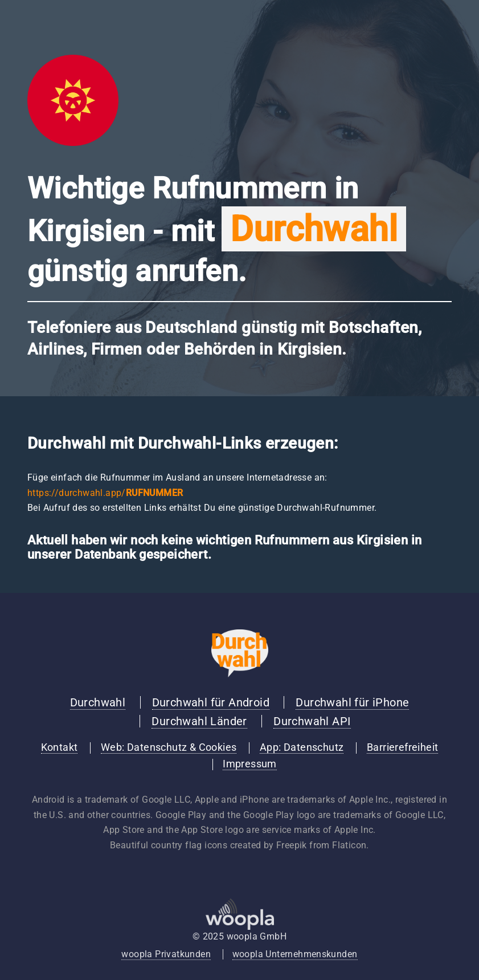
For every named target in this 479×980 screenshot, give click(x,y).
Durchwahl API (312, 721)
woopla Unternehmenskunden (295, 954)
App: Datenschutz (302, 747)
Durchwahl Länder (199, 721)
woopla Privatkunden (166, 954)
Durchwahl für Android (211, 702)
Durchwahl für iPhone (352, 702)
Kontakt (60, 747)
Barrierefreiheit (402, 747)
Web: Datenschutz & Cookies (169, 747)
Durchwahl (98, 702)
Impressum (250, 764)
